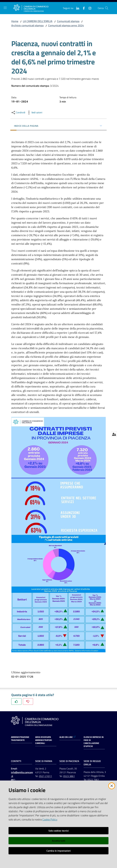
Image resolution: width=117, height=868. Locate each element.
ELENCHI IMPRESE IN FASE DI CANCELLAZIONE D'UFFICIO (94, 742)
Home (15, 21)
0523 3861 (69, 776)
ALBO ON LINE (68, 737)
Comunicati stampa (68, 21)
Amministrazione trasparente (20, 739)
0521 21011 (45, 776)
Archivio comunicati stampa (27, 25)
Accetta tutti (59, 841)
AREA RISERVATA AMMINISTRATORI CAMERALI (44, 740)
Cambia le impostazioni (59, 851)
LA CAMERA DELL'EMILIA (38, 21)
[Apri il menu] (5, 8)
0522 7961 (93, 780)
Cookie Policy (50, 819)
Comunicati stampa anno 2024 (66, 25)
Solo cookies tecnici (59, 831)
